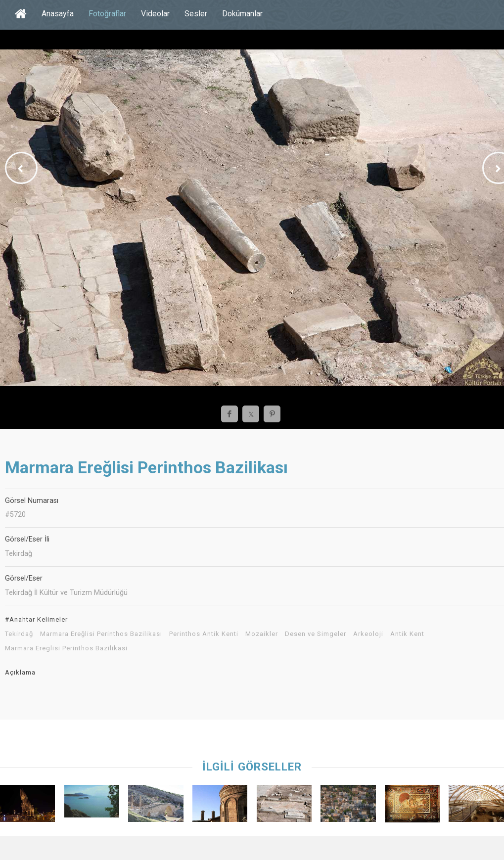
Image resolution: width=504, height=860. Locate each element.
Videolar (155, 14)
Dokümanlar (242, 14)
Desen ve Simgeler (316, 634)
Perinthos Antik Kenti (204, 634)
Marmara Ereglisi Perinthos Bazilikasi (66, 648)
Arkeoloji (368, 634)
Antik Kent (407, 634)
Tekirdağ (19, 634)
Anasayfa (58, 14)
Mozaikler (262, 634)
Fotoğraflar (107, 14)
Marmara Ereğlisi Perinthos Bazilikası (101, 634)
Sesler (196, 14)
